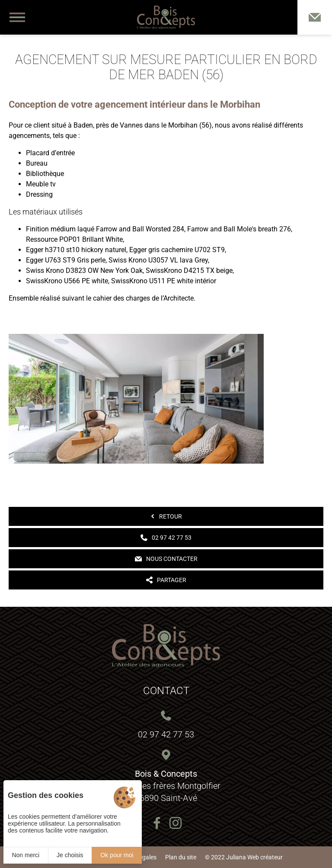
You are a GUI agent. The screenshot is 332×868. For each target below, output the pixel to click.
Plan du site (181, 857)
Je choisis (70, 855)
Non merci (26, 855)
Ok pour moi (117, 855)
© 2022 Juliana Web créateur (244, 857)
